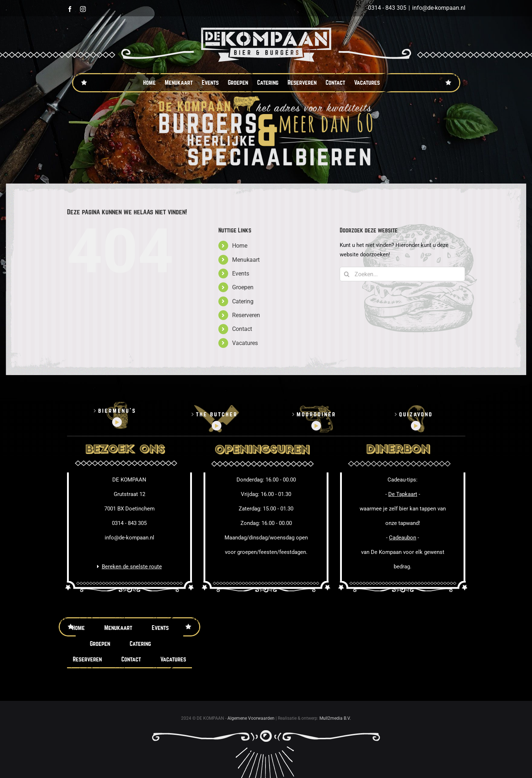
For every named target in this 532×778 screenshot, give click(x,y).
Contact (242, 329)
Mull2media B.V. (335, 718)
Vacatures (245, 343)
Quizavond (416, 414)
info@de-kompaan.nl (439, 8)
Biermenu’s (117, 411)
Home (240, 246)
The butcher (217, 414)
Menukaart (246, 260)
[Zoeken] (347, 274)
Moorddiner (316, 414)
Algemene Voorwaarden (251, 718)
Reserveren (246, 315)
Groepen (243, 287)
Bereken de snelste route (132, 567)
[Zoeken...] (403, 274)
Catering (243, 301)
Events (241, 274)
